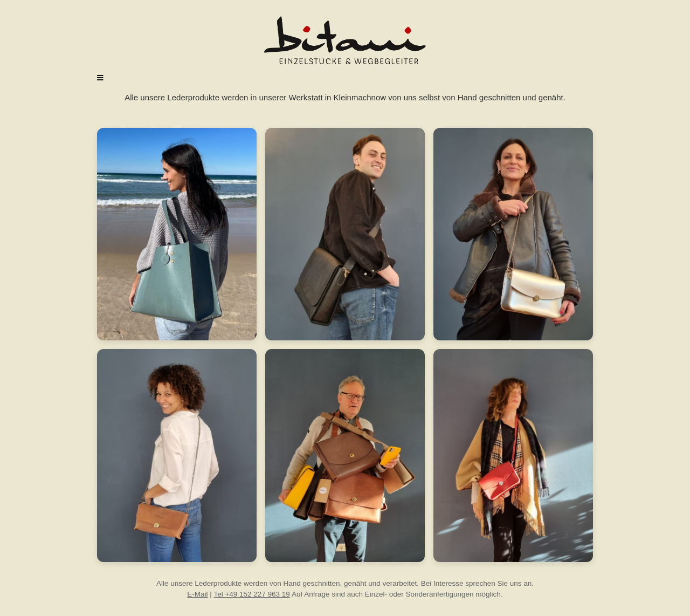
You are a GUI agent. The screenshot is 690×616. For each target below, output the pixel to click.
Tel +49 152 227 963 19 (252, 594)
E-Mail (197, 594)
